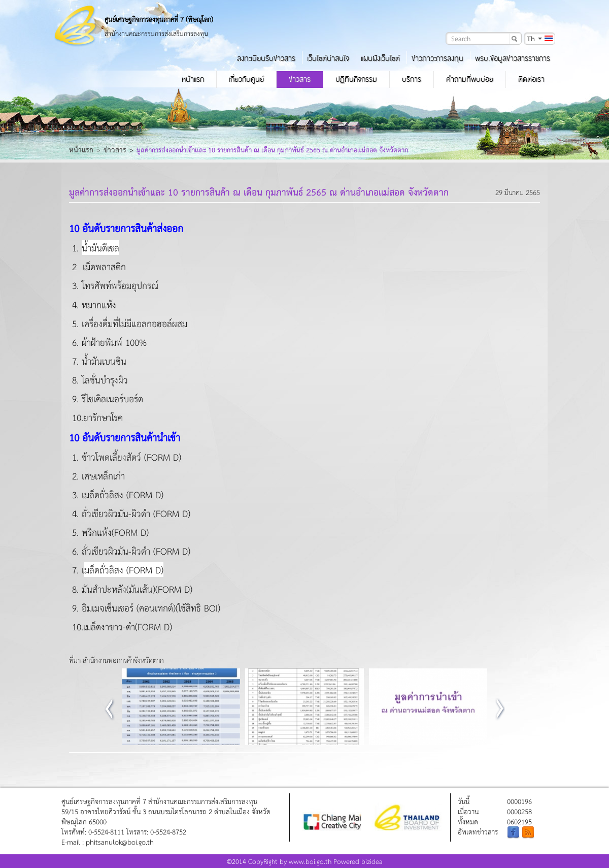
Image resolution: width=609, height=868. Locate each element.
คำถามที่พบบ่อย (470, 79)
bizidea (372, 861)
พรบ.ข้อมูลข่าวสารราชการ (513, 58)
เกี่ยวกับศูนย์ (246, 79)
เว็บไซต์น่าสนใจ (328, 58)
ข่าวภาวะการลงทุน (437, 58)
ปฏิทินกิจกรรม (356, 79)
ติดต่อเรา (531, 79)
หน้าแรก (193, 79)
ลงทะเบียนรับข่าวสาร (266, 58)
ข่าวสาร (300, 79)
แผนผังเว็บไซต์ (380, 58)
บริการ (412, 79)
